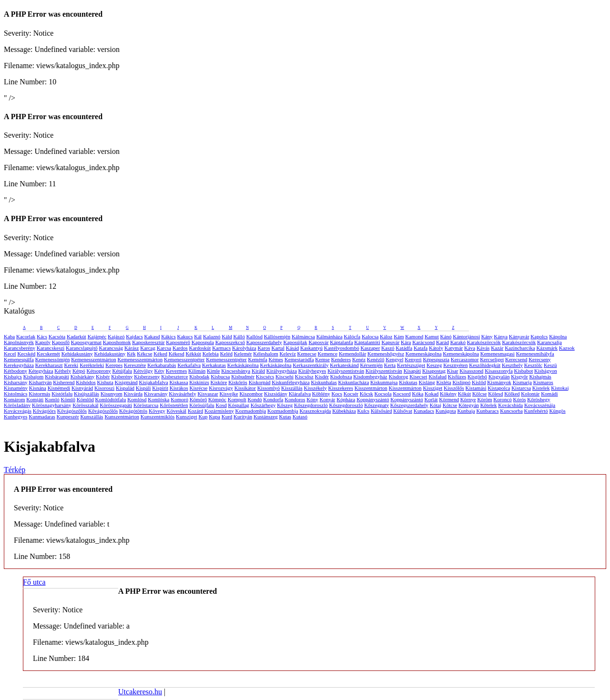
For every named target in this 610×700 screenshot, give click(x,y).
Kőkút (465, 394)
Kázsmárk (547, 348)
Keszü (550, 365)
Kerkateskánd (344, 365)
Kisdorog (399, 376)
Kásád (293, 348)
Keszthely (512, 365)
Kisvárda (133, 394)
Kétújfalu (122, 371)
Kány (487, 336)
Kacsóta (57, 336)
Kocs (337, 394)
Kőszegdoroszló (311, 405)
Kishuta (105, 382)
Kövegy (157, 411)
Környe (468, 399)
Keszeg (434, 365)
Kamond (414, 336)
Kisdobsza (341, 376)
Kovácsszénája (540, 405)
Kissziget (432, 388)
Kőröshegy (539, 399)
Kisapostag (434, 371)
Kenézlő (376, 359)
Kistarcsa (521, 388)
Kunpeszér (68, 416)
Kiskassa (178, 382)
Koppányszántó (373, 399)
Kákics (168, 336)
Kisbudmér (243, 376)
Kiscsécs (265, 376)
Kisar (453, 371)
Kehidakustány (77, 354)
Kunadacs (424, 411)
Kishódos (86, 382)
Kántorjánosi (466, 336)
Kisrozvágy (221, 388)
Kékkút (193, 354)
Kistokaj (560, 388)
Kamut (432, 336)
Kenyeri (413, 359)
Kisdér (322, 376)
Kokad (432, 394)
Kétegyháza (41, 371)
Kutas (285, 416)
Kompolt (237, 399)
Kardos (180, 348)
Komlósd (137, 399)
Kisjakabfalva (154, 382)
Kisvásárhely (182, 394)
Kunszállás (91, 416)
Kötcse (450, 405)
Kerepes (114, 365)
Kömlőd (85, 399)
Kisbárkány (83, 376)
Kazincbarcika (520, 348)
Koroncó (503, 399)
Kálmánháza (330, 336)
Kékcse (144, 354)
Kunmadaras (42, 416)
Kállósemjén (277, 336)
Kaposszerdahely (264, 342)
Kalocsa (370, 336)
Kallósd (254, 336)
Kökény (448, 394)
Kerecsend (516, 359)
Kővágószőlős (72, 411)
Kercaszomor (465, 359)
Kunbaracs (487, 411)
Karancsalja (549, 342)
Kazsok (567, 348)
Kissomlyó (269, 388)
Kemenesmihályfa (535, 354)
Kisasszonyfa (499, 371)
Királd (258, 371)
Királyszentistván (346, 371)
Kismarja (522, 382)
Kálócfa (352, 336)
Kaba (9, 336)
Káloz (386, 336)
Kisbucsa (220, 376)
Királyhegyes (312, 371)
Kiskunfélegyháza (290, 382)
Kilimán (197, 371)
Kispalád (125, 388)
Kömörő (198, 399)
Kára (406, 342)
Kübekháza (344, 411)
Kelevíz (288, 354)
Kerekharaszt (49, 365)
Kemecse (307, 354)
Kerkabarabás (162, 365)
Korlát (431, 399)
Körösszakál (85, 405)
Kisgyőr (519, 376)
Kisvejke (229, 394)
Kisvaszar (208, 394)
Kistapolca (499, 388)
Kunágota (446, 411)
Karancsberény (20, 348)
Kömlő (68, 399)
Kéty (159, 371)
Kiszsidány (276, 394)
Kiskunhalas (324, 382)
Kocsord (402, 394)
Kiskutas (408, 382)
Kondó (255, 399)
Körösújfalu (202, 405)
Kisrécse (199, 388)
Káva (470, 348)
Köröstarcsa (146, 405)
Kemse (322, 359)
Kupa (214, 416)
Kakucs (185, 336)
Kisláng (427, 382)
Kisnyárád (82, 388)
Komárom (15, 399)
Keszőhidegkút (485, 365)
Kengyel (394, 359)
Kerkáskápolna (243, 365)
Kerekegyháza (19, 365)
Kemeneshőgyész (386, 354)
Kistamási (476, 388)
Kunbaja (466, 411)
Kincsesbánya (236, 371)
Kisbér (103, 376)
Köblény (321, 394)
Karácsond (423, 342)
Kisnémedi (59, 388)
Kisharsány (16, 382)
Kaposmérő (178, 342)
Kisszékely (315, 388)
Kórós (520, 399)
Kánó (446, 336)
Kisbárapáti (57, 376)
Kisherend (64, 382)
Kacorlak (26, 336)
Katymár (454, 348)
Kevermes (177, 371)
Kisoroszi (104, 388)
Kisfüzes (457, 376)
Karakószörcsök (484, 342)
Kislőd (479, 382)
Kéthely (63, 371)
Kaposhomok (117, 342)
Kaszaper (370, 348)
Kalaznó (212, 336)
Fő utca (34, 582)
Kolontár (530, 394)
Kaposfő (61, 342)
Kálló (239, 336)
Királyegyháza (282, 371)
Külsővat (403, 411)
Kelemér (243, 354)
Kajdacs (134, 336)
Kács (42, 336)
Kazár (497, 348)
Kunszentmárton (122, 416)
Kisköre (219, 382)
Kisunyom (112, 394)
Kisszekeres (341, 388)
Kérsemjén (371, 365)
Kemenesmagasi (498, 354)
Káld (227, 336)
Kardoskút (200, 348)
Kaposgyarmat (86, 342)
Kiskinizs (199, 382)
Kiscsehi (285, 376)
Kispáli (143, 388)
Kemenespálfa (19, 359)
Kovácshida (510, 405)
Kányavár (519, 336)
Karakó (458, 342)
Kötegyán (469, 405)
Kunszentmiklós (158, 416)
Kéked (160, 354)
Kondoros (295, 399)
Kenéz (359, 359)
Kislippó (461, 382)
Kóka (417, 394)
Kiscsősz (304, 376)
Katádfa (404, 348)
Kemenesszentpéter (184, 359)
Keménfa (258, 359)
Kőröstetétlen (174, 405)
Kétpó (79, 371)
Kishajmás (540, 376)
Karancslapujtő (82, 348)
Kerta (390, 365)
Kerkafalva (189, 365)
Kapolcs (539, 336)
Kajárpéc (97, 336)
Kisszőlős (454, 388)
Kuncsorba (511, 411)
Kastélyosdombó (342, 348)
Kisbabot (524, 371)
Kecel (10, 354)
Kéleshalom (266, 354)
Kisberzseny (147, 376)
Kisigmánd (126, 382)
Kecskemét (48, 354)
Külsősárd (381, 411)
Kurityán (243, 416)
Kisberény (122, 376)
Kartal (278, 348)
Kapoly (43, 342)
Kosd (221, 405)
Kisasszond (471, 371)
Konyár (328, 399)
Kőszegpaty (376, 405)
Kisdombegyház (370, 376)
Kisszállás (292, 388)
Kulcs (363, 411)
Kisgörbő (477, 376)
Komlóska (158, 399)
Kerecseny (539, 359)
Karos (264, 348)
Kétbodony (15, 371)
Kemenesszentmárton (94, 359)
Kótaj (436, 405)
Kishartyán (40, 382)
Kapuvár (390, 342)
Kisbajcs (13, 376)
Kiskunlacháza (354, 382)
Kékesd (177, 354)
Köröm (484, 399)
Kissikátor (245, 388)
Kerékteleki (92, 365)
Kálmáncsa (303, 336)
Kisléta (443, 382)
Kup (203, 416)
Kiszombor (251, 394)
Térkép (15, 470)
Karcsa (164, 348)
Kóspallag (239, 405)
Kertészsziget (411, 365)
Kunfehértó (536, 411)
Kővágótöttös (133, 411)
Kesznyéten (455, 365)
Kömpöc (217, 399)
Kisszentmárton (371, 388)
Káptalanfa (341, 342)
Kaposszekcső (230, 342)
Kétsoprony (99, 371)
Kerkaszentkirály (310, 365)
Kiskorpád (260, 382)
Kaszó (388, 348)
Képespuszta (436, 359)
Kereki (71, 365)
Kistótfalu (62, 394)
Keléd (226, 354)
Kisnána (38, 388)
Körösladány (17, 405)
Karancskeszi (51, 348)
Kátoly (436, 348)
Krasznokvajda (315, 411)
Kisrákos (179, 388)
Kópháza (346, 399)
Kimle (213, 371)
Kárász (132, 348)
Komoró (179, 399)
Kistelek (541, 388)
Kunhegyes (16, 416)
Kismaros (543, 382)
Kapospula (203, 342)
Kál (198, 336)
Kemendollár (352, 354)
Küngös (557, 411)
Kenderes (341, 359)
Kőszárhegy (263, 405)
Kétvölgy (143, 371)
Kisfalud (437, 376)
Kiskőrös (238, 382)
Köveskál (177, 411)
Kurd (227, 416)
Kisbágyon (546, 371)
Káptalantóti (367, 342)
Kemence (328, 354)
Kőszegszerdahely (409, 405)
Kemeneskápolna (424, 354)
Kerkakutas (214, 365)
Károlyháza (244, 348)
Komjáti (35, 399)
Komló (52, 399)
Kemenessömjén (53, 359)
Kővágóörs (44, 411)
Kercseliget (492, 359)
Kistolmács (16, 394)
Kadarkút (76, 336)
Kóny (312, 399)
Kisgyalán (499, 376)
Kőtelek (489, 405)
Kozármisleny (219, 411)
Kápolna (558, 336)
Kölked (512, 394)
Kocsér (351, 394)
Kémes (276, 359)
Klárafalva (300, 394)
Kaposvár (318, 342)
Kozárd (195, 411)
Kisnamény (16, 388)
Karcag (148, 348)
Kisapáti (412, 371)
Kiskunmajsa (384, 382)
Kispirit (160, 388)
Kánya (501, 336)
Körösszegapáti (116, 405)
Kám (399, 336)
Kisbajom (34, 376)
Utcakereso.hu (140, 692)
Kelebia (211, 354)
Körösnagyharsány (51, 405)
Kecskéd (26, 354)
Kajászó (116, 336)
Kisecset (418, 376)
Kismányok (499, 382)
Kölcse (480, 394)
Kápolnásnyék (19, 342)
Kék (131, 354)
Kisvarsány (156, 394)
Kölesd (495, 394)
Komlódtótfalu (111, 399)
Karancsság (111, 348)
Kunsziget (187, 416)
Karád (442, 342)
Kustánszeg (266, 416)
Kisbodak (199, 376)
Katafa (421, 348)
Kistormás (39, 394)
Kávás (483, 348)
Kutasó (300, 416)
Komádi (549, 394)
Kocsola (383, 394)
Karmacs (221, 348)
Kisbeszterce (174, 376)
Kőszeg (285, 405)
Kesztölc (533, 365)
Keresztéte (135, 365)
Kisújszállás (86, 394)
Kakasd (152, 336)
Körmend (449, 399)
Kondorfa (273, 399)
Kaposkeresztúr (148, 342)
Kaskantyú (311, 348)
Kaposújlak (295, 342)
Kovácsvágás (18, 411)
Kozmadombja (250, 411)
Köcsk (366, 394)
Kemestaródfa (299, 359)
